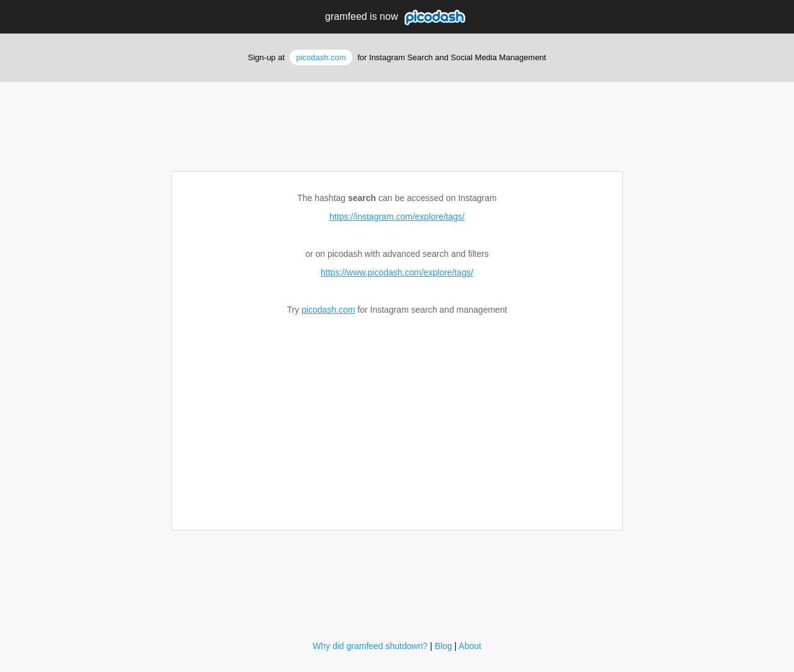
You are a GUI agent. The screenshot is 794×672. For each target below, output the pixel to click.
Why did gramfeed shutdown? (370, 646)
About (470, 646)
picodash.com (321, 57)
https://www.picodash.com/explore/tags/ (397, 272)
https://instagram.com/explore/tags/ (397, 217)
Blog (444, 646)
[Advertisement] (397, 122)
